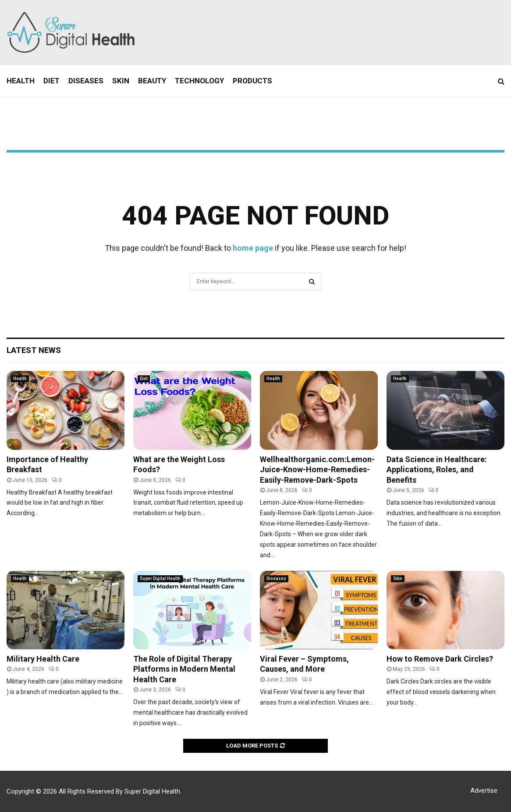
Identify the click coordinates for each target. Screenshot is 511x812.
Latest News (34, 350)
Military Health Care (43, 659)
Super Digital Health (160, 579)
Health (21, 81)
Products (252, 81)
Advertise (484, 791)
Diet (51, 81)
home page (253, 248)
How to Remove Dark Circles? (440, 659)
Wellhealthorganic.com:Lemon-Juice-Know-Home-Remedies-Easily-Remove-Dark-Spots (317, 470)
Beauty (152, 81)
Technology (199, 81)
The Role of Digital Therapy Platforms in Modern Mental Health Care (184, 669)
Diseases (86, 81)
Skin (121, 81)
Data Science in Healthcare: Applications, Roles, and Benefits (437, 470)
